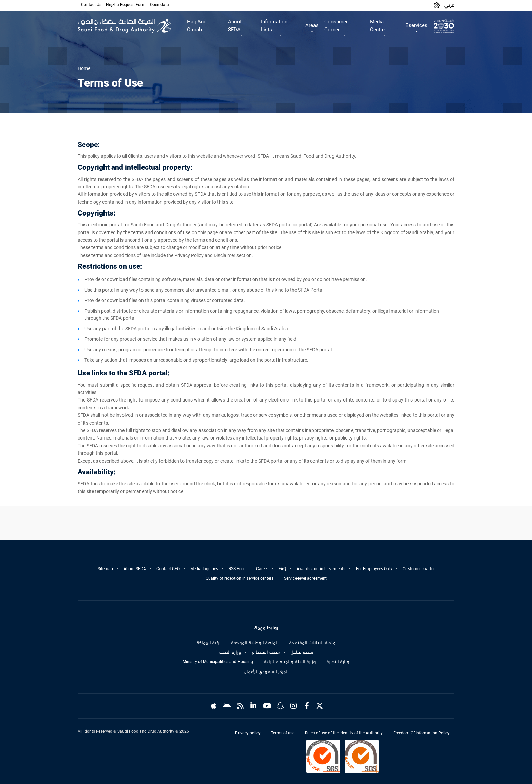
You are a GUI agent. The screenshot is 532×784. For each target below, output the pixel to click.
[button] (437, 5)
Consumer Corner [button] (336, 26)
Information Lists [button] (274, 26)
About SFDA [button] (235, 26)
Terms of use (283, 733)
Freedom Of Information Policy (421, 733)
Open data (159, 5)
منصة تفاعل (302, 652)
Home (84, 68)
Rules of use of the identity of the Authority (344, 733)
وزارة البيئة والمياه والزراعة (290, 662)
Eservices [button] (416, 25)
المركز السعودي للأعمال (266, 672)
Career (262, 569)
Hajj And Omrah (197, 26)
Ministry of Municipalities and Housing (218, 662)
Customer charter (419, 569)
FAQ (282, 569)
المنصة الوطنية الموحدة (255, 643)
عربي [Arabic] (449, 5)
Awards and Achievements (321, 569)
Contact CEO (168, 569)
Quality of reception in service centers (240, 578)
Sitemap (105, 569)
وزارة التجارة (338, 662)
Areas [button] (312, 25)
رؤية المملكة (208, 643)
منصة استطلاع (266, 652)
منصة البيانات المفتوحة (312, 643)
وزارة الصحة (230, 652)
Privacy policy (248, 733)
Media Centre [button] (377, 26)
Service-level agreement (305, 578)
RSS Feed (237, 569)
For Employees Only (374, 569)
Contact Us (91, 5)
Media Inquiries (204, 569)
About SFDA (135, 569)
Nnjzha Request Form (126, 5)
